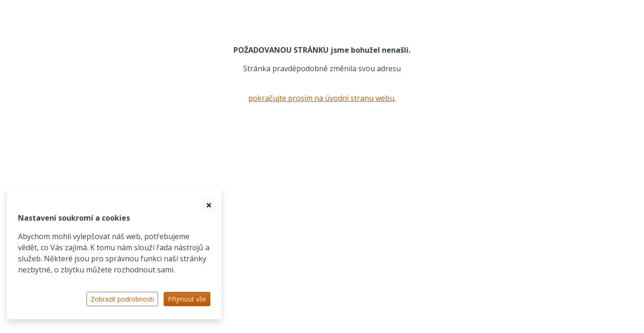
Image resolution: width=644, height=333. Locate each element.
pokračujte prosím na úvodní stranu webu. (322, 98)
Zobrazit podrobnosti (122, 299)
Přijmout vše (187, 299)
